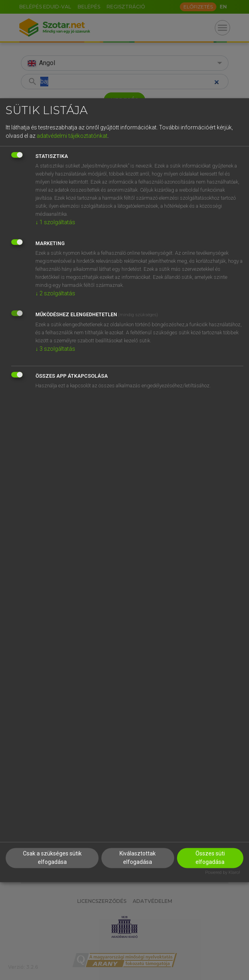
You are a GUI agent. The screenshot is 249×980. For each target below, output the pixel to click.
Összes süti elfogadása (210, 858)
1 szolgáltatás (55, 223)
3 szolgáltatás (55, 349)
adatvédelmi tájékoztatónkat (72, 136)
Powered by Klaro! (223, 873)
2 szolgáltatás (55, 294)
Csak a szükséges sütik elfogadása (52, 858)
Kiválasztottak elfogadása (138, 858)
